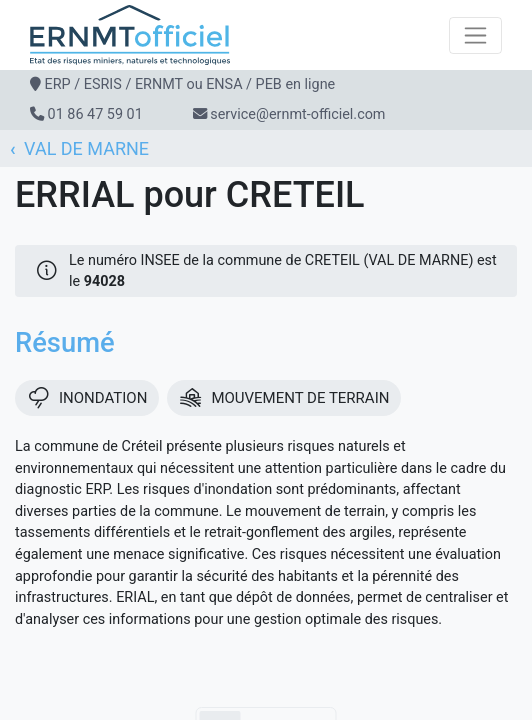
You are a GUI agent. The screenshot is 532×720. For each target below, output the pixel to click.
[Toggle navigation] (475, 35)
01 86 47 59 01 (95, 114)
